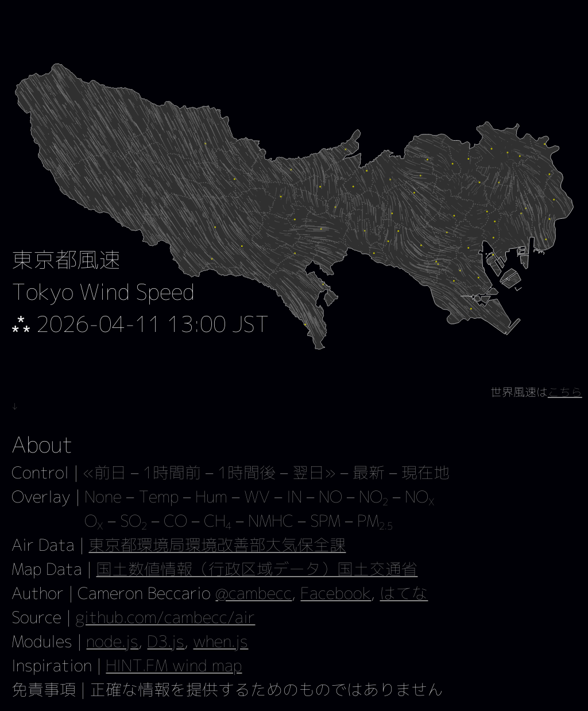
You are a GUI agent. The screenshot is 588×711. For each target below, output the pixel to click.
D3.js (166, 641)
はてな (404, 593)
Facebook (336, 593)
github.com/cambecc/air (165, 617)
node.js (112, 641)
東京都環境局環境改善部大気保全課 (217, 545)
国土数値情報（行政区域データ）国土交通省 (257, 569)
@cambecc (254, 593)
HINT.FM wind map (174, 665)
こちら (565, 392)
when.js (220, 641)
